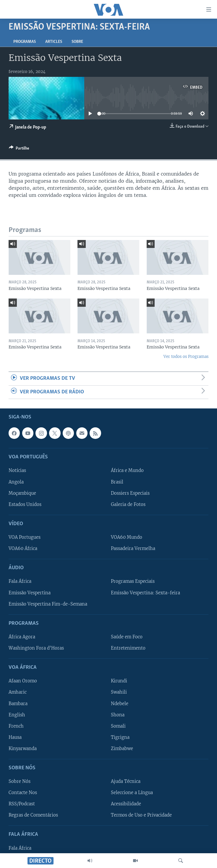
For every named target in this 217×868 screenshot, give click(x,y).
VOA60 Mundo (127, 537)
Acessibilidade (126, 804)
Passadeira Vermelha (133, 549)
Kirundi (119, 681)
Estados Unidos (25, 504)
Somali (118, 726)
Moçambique (22, 493)
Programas (25, 42)
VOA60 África (23, 549)
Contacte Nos (23, 793)
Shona (118, 715)
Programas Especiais (133, 582)
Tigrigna (120, 737)
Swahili (119, 692)
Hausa (15, 737)
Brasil (117, 482)
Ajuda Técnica (126, 781)
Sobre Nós (20, 781)
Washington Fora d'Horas (36, 648)
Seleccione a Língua (132, 793)
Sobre (77, 42)
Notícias (17, 471)
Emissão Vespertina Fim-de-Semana (48, 604)
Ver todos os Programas (186, 357)
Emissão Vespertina (30, 593)
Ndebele (120, 704)
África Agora (22, 637)
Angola (16, 482)
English (17, 715)
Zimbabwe (122, 749)
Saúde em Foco (127, 637)
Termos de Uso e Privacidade (141, 815)
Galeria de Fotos (128, 504)
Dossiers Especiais (130, 493)
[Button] (19, 149)
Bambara (18, 704)
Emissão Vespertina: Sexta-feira (145, 593)
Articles (54, 42)
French (16, 726)
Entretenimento (128, 648)
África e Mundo (127, 471)
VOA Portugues (25, 537)
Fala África (20, 582)
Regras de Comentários (33, 815)
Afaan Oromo (23, 681)
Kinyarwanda (23, 749)
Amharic (18, 692)
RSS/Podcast (22, 804)
